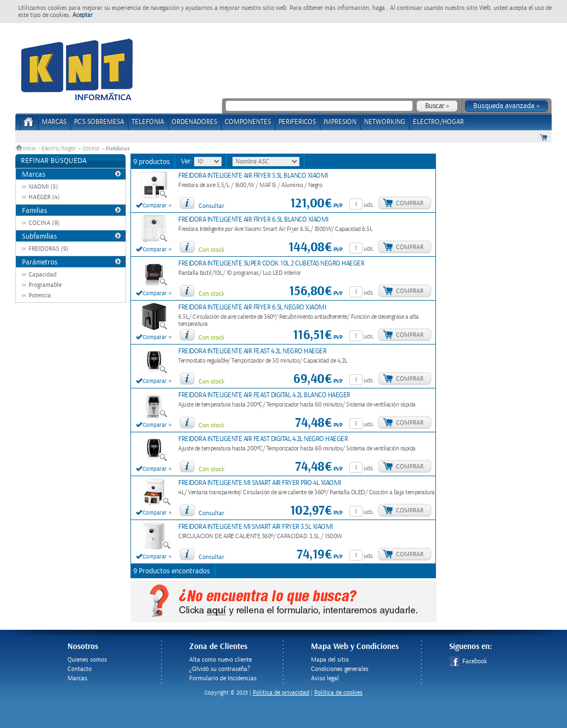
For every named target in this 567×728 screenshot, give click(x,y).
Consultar (211, 206)
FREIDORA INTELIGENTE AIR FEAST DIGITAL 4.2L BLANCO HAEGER (264, 395)
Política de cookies (338, 693)
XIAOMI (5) (43, 187)
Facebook (468, 661)
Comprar (410, 203)
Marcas (54, 122)
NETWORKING (385, 122)
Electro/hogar (59, 149)
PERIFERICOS (297, 122)
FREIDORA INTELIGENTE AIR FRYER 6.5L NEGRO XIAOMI (252, 307)
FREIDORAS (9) (49, 249)
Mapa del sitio (330, 660)
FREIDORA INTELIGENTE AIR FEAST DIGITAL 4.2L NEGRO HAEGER (263, 439)
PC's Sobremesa (99, 122)
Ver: (188, 161)
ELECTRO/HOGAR (438, 122)
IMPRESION (340, 122)
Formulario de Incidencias (223, 678)
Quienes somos (87, 660)
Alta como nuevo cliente (220, 660)
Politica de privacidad (281, 693)
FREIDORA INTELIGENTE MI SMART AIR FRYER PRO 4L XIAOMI (260, 483)
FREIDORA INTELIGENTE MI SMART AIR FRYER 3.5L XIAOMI (256, 527)
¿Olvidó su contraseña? (220, 669)
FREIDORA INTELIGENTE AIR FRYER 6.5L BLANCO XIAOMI (253, 220)
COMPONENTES (248, 122)
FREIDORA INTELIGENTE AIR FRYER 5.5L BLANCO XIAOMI (253, 176)
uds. (369, 205)
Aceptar (83, 15)
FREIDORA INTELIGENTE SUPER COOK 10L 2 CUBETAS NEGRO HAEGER (271, 264)
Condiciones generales (340, 669)
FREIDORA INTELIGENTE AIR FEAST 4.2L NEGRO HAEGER (252, 351)
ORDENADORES (194, 122)
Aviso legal (325, 678)
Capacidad (42, 275)
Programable (45, 285)
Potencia (40, 295)
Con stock (211, 250)
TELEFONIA (148, 122)
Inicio (26, 149)
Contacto (80, 669)
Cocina (91, 149)
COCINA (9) (44, 223)
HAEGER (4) (44, 197)
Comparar (155, 206)
